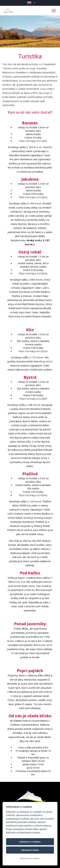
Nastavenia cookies (30, 858)
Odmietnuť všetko (30, 850)
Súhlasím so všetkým (30, 842)
